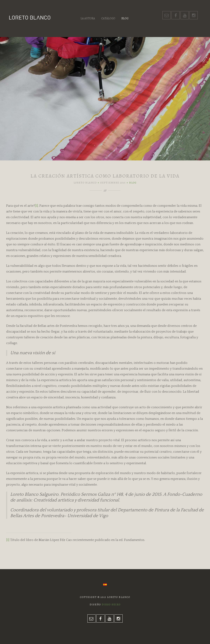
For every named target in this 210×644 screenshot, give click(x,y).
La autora (88, 18)
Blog (125, 18)
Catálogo (108, 18)
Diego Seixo (111, 605)
